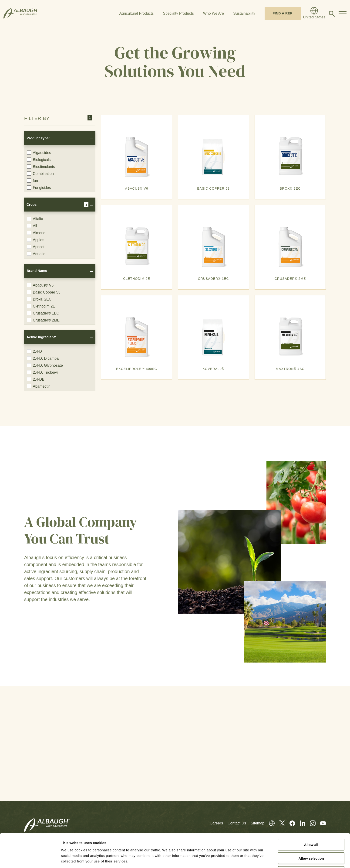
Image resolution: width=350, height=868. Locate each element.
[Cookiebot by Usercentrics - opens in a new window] (30, 859)
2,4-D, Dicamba (43, 358)
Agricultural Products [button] (137, 13)
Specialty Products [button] (178, 13)
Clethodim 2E (41, 306)
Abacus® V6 (40, 285)
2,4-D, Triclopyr (42, 372)
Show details (244, 859)
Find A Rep (283, 13)
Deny (311, 838)
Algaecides (39, 153)
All (32, 226)
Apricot (36, 247)
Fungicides (39, 188)
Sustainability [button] (244, 13)
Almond (36, 233)
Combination (40, 174)
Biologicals (39, 160)
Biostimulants (41, 167)
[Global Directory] (314, 14)
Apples (36, 240)
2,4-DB (36, 379)
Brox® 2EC (39, 299)
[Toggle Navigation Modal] (343, 14)
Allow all (311, 811)
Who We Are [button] (214, 13)
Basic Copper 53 (44, 292)
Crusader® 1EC (43, 313)
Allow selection (311, 825)
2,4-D (34, 351)
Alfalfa (35, 219)
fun (32, 181)
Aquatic (36, 254)
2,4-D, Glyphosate (45, 365)
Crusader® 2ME (43, 320)
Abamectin (39, 386)
